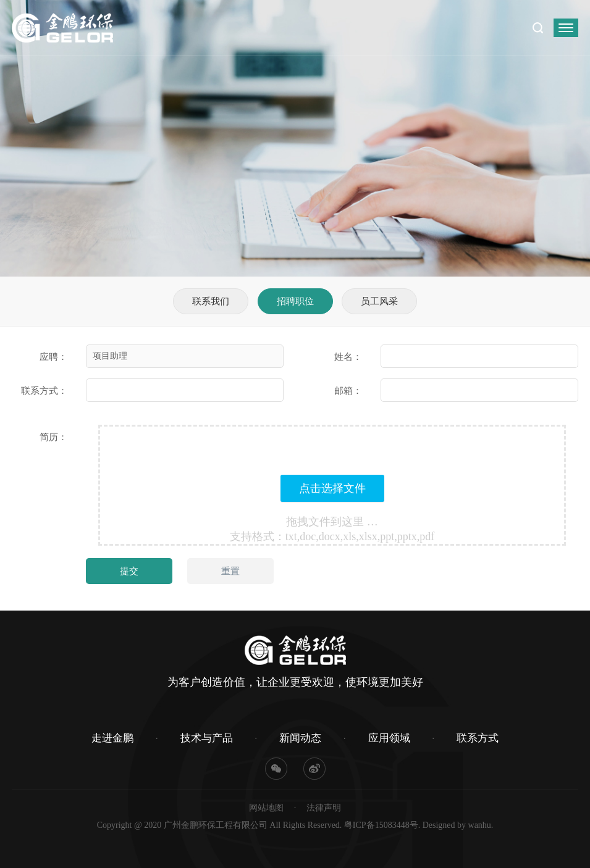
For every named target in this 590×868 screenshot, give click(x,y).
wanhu (480, 825)
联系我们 (211, 301)
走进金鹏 (112, 738)
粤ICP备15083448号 (381, 825)
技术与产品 (207, 738)
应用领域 (389, 738)
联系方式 (478, 738)
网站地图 (266, 808)
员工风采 (379, 301)
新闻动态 (300, 738)
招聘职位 (295, 301)
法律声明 (324, 808)
